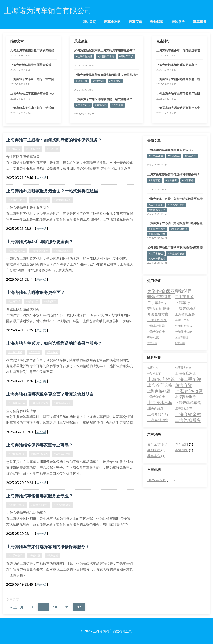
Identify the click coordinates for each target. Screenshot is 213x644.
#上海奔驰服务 (17, 454)
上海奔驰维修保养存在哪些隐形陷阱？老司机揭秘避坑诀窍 (106, 75)
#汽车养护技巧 (157, 258)
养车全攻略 (112, 22)
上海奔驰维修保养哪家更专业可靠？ (40, 445)
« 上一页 (17, 607)
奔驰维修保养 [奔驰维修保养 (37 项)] (161, 291)
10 (55, 607)
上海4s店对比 (186, 373)
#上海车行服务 (17, 505)
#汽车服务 (188, 180)
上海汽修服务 (188, 420)
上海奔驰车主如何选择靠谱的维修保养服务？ (48, 547)
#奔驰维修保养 (40, 251)
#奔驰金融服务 (62, 251)
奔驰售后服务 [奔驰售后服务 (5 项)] (184, 326)
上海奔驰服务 (186, 397)
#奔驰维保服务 (157, 234)
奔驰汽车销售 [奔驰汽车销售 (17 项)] (159, 297)
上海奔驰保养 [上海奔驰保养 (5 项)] (156, 332)
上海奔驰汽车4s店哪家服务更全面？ (40, 242)
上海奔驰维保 (155, 408)
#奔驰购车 (174, 156)
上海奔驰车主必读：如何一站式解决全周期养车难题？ (32, 108)
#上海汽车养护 (157, 229)
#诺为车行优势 (62, 454)
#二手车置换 (156, 205)
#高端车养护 (126, 56)
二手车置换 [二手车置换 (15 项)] (184, 297)
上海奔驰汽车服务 (160, 403)
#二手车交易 (15, 556)
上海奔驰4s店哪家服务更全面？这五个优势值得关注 (32, 94)
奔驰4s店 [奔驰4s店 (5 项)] (153, 337)
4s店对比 (153, 368)
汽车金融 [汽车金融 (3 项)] (180, 343)
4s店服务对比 (183, 368)
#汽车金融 (118, 105)
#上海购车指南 (17, 200)
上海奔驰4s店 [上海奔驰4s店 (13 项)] (186, 308)
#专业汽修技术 (179, 229)
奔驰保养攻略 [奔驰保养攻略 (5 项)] (184, 332)
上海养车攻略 (160, 385)
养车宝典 (135, 22)
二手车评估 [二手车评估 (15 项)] (157, 303)
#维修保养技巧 (157, 210)
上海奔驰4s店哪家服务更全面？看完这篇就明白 (50, 394)
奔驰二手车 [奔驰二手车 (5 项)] (182, 320)
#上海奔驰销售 (84, 56)
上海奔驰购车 (184, 408)
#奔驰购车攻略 (106, 56)
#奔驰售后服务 (176, 253)
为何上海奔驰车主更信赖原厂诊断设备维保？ (178, 94)
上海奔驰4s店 (159, 391)
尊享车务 (200, 22)
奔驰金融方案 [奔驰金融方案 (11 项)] (158, 314)
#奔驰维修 (52, 149)
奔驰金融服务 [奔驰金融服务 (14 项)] (159, 308)
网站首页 (89, 22)
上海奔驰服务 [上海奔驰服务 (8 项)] (185, 314)
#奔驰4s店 (32, 301)
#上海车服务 (15, 352)
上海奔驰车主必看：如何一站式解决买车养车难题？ (175, 199)
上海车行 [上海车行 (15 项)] (182, 303)
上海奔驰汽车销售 (188, 403)
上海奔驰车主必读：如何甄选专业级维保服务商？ (175, 223)
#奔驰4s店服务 (40, 200)
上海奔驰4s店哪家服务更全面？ (35, 292)
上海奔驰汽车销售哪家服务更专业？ (40, 496)
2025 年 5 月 (157, 480)
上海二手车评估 (188, 379)
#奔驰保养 (98, 81)
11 (67, 607)
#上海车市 (14, 149)
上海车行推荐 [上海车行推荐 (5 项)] (156, 326)
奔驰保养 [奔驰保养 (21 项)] (183, 291)
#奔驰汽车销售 (40, 505)
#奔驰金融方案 (62, 200)
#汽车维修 (115, 81)
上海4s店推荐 (161, 379)
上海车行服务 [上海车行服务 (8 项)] (157, 320)
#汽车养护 (190, 156)
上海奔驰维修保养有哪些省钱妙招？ (31, 65)
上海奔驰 (184, 385)
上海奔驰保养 (156, 397)
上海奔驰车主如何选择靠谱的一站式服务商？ (103, 99)
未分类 (41, 178)
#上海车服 (82, 81)
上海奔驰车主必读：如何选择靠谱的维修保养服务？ (54, 343)
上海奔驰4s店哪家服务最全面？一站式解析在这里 (52, 191)
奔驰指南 (157, 22)
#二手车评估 (83, 105)
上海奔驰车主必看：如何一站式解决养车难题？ (32, 79)
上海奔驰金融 (188, 414)
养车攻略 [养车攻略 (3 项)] (152, 343)
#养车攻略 (35, 352)
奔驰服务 (178, 22)
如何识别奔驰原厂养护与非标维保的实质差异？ (175, 248)
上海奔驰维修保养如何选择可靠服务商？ (173, 174)
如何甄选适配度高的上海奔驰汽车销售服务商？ (105, 50)
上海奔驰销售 (158, 420)
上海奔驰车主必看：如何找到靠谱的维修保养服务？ (54, 140)
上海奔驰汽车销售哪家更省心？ (177, 65)
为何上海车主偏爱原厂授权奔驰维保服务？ (32, 50)
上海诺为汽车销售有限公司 (113, 631)
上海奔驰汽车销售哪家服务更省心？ (171, 150)
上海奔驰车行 (158, 414)
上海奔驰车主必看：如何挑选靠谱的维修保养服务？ (178, 50)
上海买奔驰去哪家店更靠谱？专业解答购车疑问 (178, 108)
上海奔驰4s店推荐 (189, 391)
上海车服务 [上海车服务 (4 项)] (182, 338)
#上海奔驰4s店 (17, 251)
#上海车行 (14, 301)
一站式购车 (154, 373)
